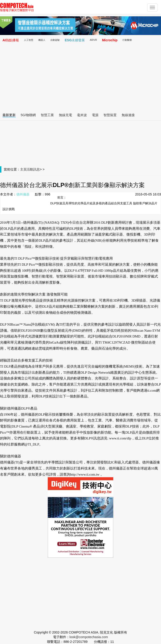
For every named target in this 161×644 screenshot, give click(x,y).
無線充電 (66, 115)
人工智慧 (29, 40)
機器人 (42, 40)
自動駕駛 (55, 40)
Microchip (110, 40)
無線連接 (128, 115)
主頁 (23, 169)
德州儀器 (23, 194)
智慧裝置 (110, 115)
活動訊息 (33, 169)
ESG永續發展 (75, 40)
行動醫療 (127, 40)
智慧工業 (47, 115)
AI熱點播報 (11, 40)
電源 (95, 115)
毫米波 (82, 115)
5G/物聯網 (28, 115)
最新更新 (9, 115)
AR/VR (93, 40)
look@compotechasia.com (89, 637)
